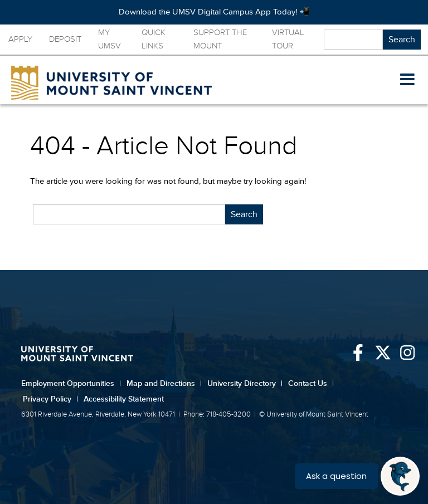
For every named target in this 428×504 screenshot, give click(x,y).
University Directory (245, 383)
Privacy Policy (50, 399)
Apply (20, 39)
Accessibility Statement (124, 399)
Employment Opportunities (71, 383)
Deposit (65, 39)
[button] (407, 80)
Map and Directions (164, 383)
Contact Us (311, 383)
